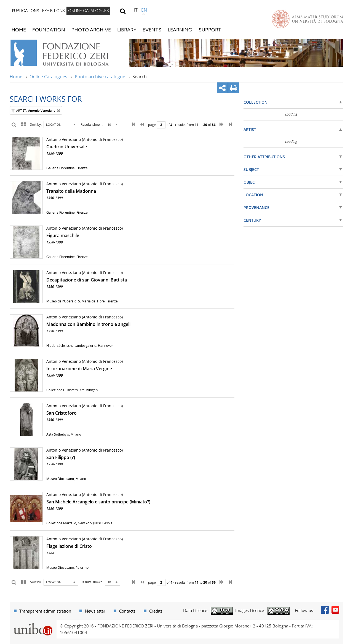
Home (16, 77)
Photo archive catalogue (100, 77)
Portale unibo (33, 623)
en (144, 10)
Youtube (335, 610)
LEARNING (180, 30)
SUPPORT (210, 30)
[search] (123, 11)
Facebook (325, 610)
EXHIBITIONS (54, 11)
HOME (19, 30)
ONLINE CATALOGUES (89, 11)
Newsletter (95, 611)
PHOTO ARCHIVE (91, 30)
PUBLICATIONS (26, 11)
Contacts (127, 611)
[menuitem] (26, 11)
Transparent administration (45, 611)
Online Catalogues (48, 77)
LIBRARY (127, 30)
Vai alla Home (67, 53)
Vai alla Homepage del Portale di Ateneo (307, 19)
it (136, 10)
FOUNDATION (49, 30)
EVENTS (152, 30)
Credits (156, 611)
